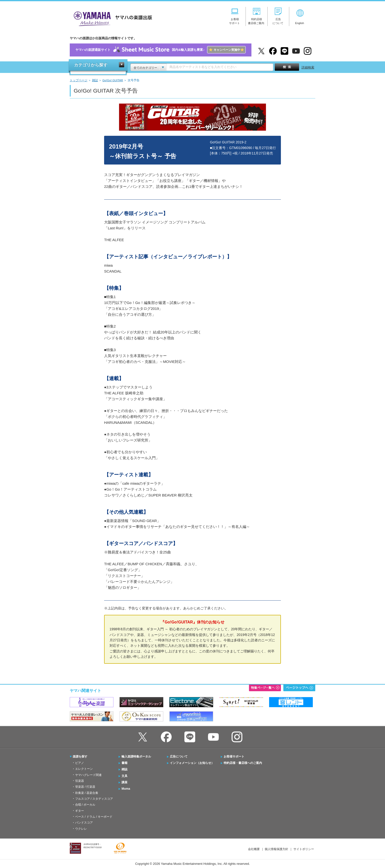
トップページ (79, 80)
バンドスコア (84, 823)
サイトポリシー (304, 849)
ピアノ (80, 763)
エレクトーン (84, 769)
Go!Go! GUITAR (113, 80)
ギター (80, 811)
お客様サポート (234, 757)
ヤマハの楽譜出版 (111, 18)
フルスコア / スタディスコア (94, 799)
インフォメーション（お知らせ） (192, 763)
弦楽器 (80, 781)
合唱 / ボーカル (85, 805)
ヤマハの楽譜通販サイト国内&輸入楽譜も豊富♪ (160, 50)
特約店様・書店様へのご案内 (243, 763)
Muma (126, 789)
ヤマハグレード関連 (88, 775)
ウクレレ (81, 829)
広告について (179, 757)
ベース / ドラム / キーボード (94, 817)
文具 (124, 776)
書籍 (124, 763)
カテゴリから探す (91, 65)
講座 (124, 782)
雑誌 (95, 80)
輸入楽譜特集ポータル (136, 757)
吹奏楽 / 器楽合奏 (87, 793)
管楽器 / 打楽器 (85, 787)
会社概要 (254, 849)
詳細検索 (308, 67)
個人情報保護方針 (276, 849)
